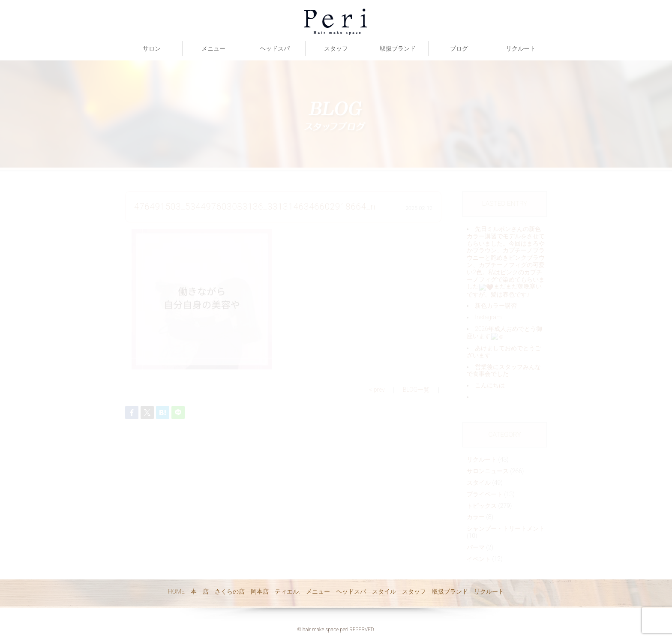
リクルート (521, 48)
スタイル (384, 591)
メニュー (213, 48)
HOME (176, 591)
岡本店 (260, 591)
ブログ (459, 48)
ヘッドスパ (275, 48)
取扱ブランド (398, 48)
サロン (152, 48)
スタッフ (336, 48)
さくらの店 (230, 591)
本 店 (200, 591)
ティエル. (287, 591)
